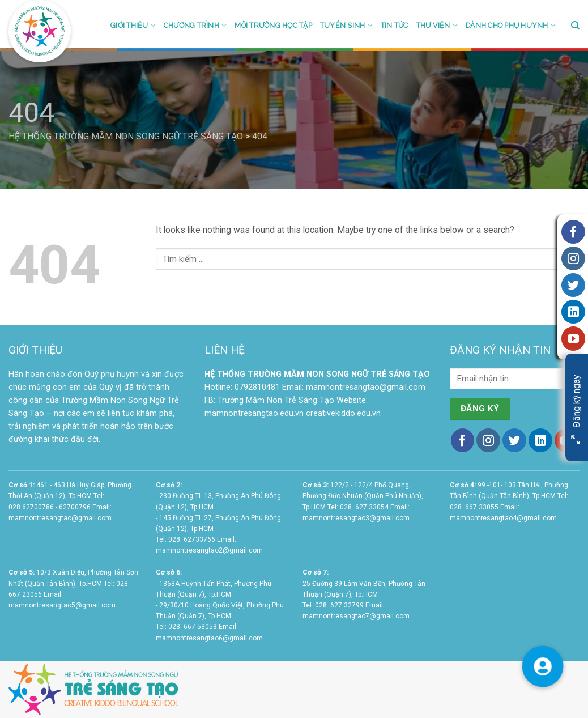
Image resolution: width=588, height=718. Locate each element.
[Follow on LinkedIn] (540, 440)
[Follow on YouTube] (573, 338)
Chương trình (195, 25)
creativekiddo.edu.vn (343, 413)
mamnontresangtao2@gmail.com (209, 550)
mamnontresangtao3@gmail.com (356, 518)
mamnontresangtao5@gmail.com (62, 605)
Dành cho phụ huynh (511, 25)
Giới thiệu (133, 25)
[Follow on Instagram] (488, 440)
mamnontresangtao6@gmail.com (209, 638)
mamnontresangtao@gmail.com (366, 387)
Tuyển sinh (346, 25)
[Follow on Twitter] (514, 440)
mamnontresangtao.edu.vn (254, 413)
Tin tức (395, 25)
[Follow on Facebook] (463, 440)
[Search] (575, 26)
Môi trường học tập (273, 25)
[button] (543, 666)
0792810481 (257, 387)
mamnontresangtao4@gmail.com (503, 518)
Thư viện (437, 25)
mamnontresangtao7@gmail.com (356, 616)
